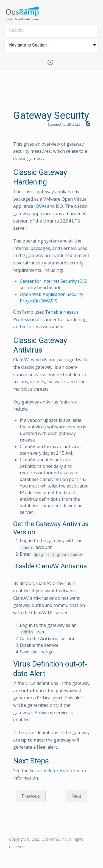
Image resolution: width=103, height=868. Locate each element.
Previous (31, 796)
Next (76, 796)
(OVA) (40, 206)
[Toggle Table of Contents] (52, 62)
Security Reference (49, 771)
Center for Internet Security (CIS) (54, 281)
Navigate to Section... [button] (29, 45)
